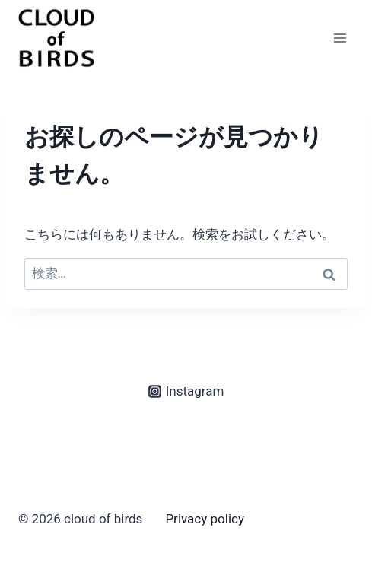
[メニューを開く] (340, 38)
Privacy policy (205, 519)
